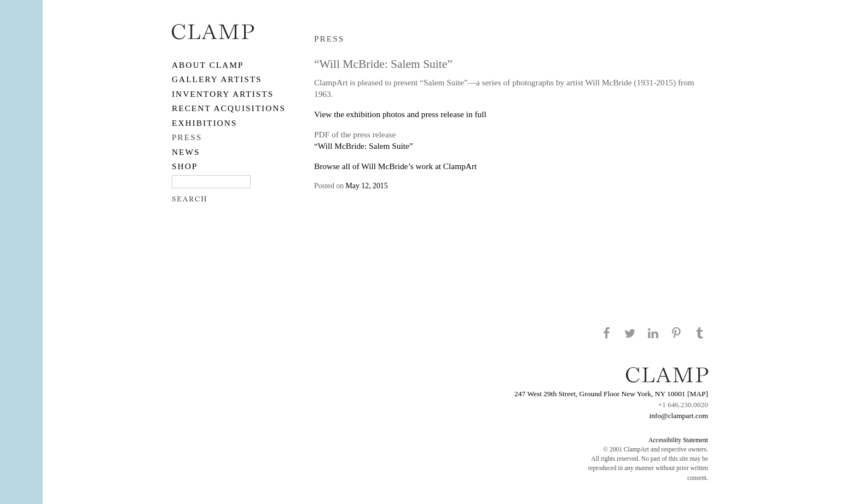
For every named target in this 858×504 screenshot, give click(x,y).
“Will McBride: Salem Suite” (364, 146)
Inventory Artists (223, 94)
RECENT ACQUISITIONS (229, 108)
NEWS (186, 152)
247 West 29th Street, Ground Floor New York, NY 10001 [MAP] (611, 394)
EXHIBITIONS (204, 123)
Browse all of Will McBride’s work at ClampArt (395, 166)
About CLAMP (208, 65)
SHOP (185, 166)
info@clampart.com (679, 416)
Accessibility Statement (678, 440)
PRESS (187, 137)
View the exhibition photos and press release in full (400, 114)
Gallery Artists (217, 79)
